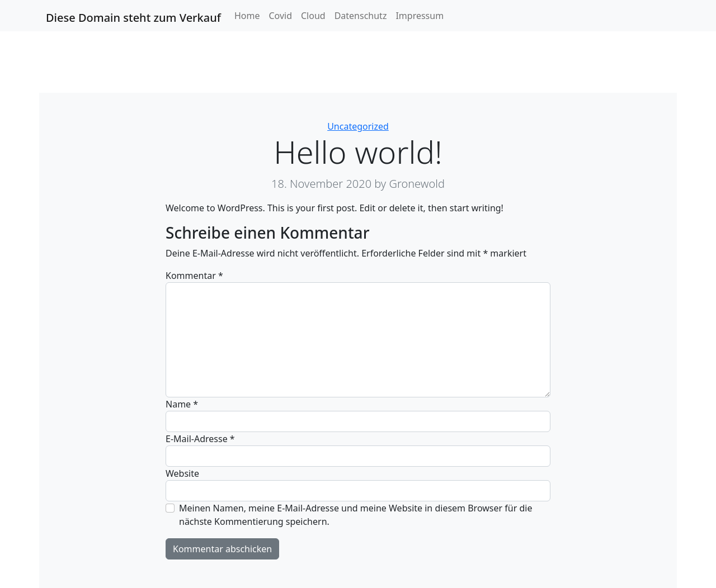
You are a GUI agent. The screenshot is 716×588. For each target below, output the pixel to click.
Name (182, 404)
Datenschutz (361, 16)
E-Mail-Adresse (200, 439)
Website (182, 473)
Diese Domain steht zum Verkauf (133, 18)
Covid (280, 16)
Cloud (313, 16)
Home (247, 16)
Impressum (420, 16)
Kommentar (194, 276)
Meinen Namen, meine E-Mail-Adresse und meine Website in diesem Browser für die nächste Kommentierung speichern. (355, 515)
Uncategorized (358, 126)
